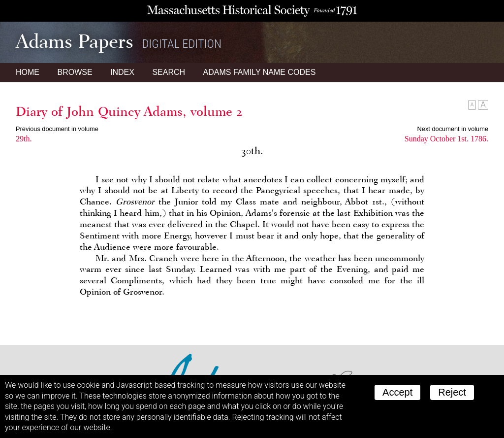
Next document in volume (453, 129)
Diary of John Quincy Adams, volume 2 (129, 111)
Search (169, 72)
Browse (75, 72)
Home (28, 72)
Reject (452, 392)
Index (122, 72)
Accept (397, 392)
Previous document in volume (57, 129)
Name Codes (260, 72)
